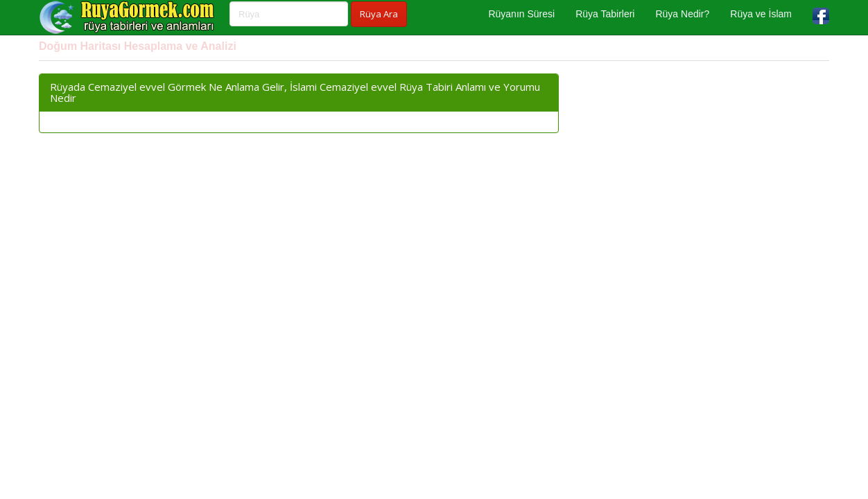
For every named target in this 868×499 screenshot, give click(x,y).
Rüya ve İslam (761, 14)
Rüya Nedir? (682, 14)
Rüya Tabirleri (605, 14)
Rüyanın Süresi (521, 14)
